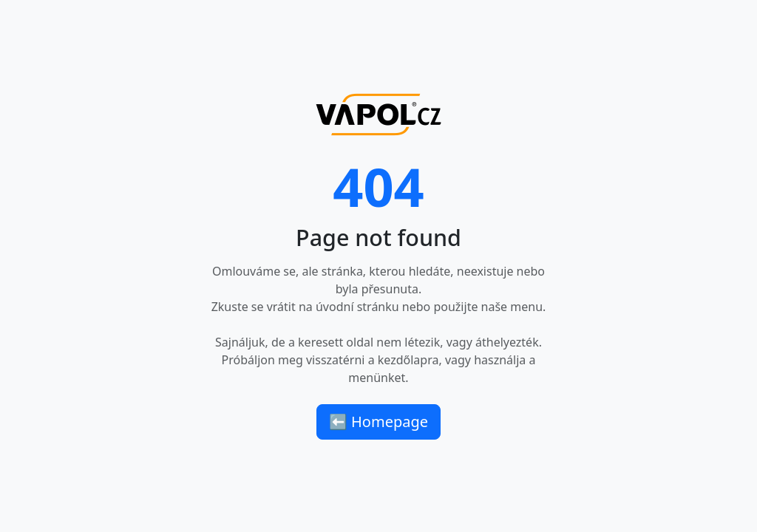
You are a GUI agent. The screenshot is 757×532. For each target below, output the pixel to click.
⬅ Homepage (378, 422)
